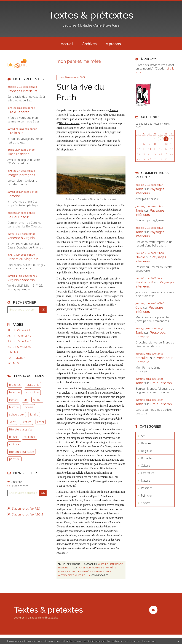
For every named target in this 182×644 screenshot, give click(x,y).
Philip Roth (96, 492)
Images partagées (21, 175)
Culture (103, 564)
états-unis (33, 385)
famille (34, 414)
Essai (40, 422)
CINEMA (13, 352)
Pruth (85, 242)
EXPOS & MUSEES (19, 347)
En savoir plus (149, 641)
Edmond (14, 196)
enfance (99, 571)
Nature (145, 481)
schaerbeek (17, 414)
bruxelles (15, 385)
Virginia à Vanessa (21, 280)
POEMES (13, 363)
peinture (14, 459)
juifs (108, 571)
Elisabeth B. (144, 282)
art (25, 400)
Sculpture (30, 437)
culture (14, 444)
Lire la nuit (15, 133)
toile (95, 393)
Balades (146, 443)
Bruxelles (147, 458)
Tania (139, 189)
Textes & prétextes (91, 15)
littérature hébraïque (80, 571)
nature (13, 437)
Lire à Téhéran (18, 112)
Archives (89, 44)
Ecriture (26, 422)
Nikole (140, 257)
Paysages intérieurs (22, 91)
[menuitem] (67, 43)
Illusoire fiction (18, 154)
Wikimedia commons (106, 199)
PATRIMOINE (16, 358)
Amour (37, 400)
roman (13, 400)
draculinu (142, 358)
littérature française (22, 452)
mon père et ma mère (104, 568)
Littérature (116, 564)
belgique (14, 392)
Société (146, 503)
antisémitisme (66, 575)
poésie (29, 407)
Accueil (67, 44)
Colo (139, 307)
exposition (32, 392)
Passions (63, 568)
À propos (113, 44)
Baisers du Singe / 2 (23, 259)
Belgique (146, 451)
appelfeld (85, 568)
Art (143, 436)
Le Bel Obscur (18, 217)
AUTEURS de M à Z (20, 336)
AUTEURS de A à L (19, 330)
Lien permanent (69, 564)
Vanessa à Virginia (21, 238)
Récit (12, 422)
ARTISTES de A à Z (19, 341)
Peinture (146, 496)
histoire (14, 407)
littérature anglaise (21, 429)
